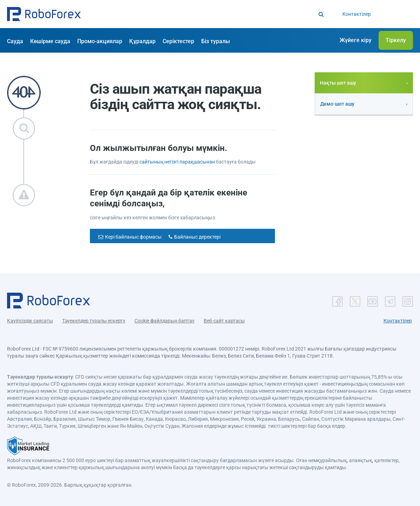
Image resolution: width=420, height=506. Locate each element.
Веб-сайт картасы (224, 321)
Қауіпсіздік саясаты (30, 321)
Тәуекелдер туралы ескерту (94, 321)
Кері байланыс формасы (133, 237)
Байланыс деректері (197, 237)
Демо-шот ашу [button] (337, 104)
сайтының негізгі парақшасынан (177, 162)
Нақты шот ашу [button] (338, 83)
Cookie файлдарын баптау (165, 321)
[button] (44, 14)
